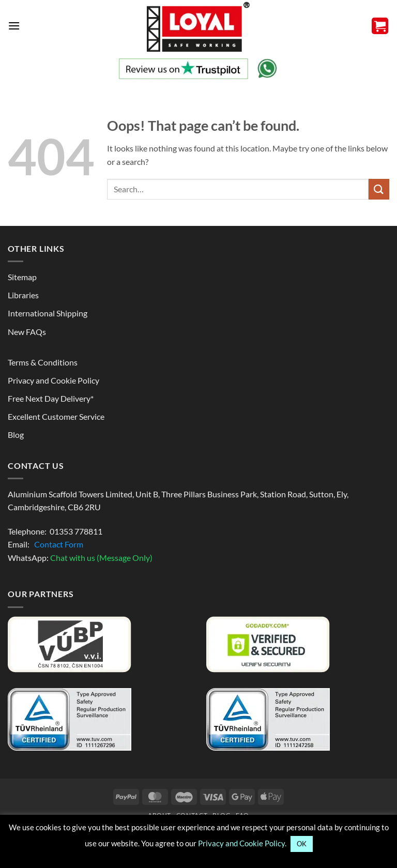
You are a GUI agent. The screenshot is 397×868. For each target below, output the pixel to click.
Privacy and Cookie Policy (54, 380)
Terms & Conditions (43, 362)
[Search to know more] (379, 189)
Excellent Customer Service (56, 416)
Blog (16, 435)
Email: (45, 544)
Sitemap (22, 277)
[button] (14, 26)
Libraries (23, 295)
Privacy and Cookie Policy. (242, 843)
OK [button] (302, 844)
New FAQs (27, 332)
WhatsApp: (80, 558)
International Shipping (48, 313)
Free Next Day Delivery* (51, 398)
